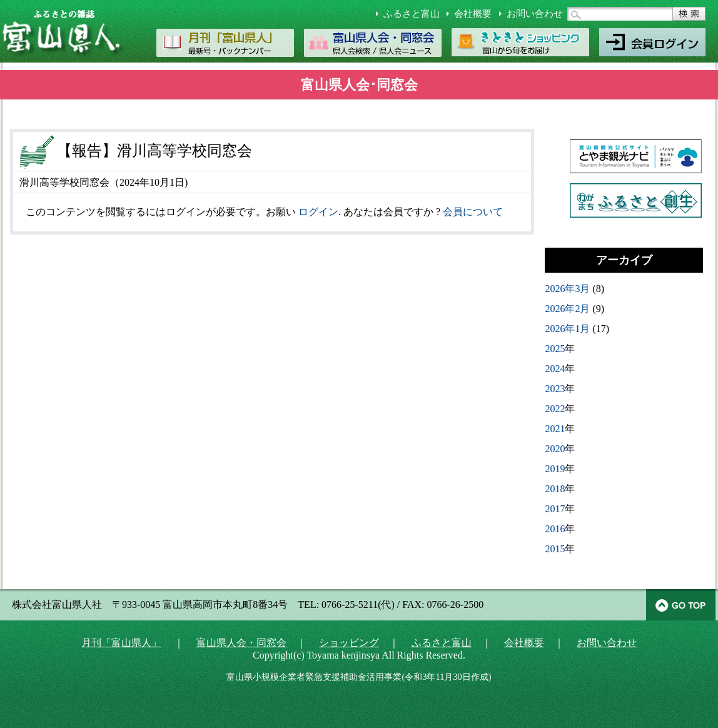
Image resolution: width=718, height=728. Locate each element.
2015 (555, 549)
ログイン (318, 212)
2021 (555, 429)
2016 (555, 529)
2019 (555, 469)
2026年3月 (567, 289)
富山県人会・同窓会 (241, 643)
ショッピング (349, 643)
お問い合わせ (535, 14)
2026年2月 (567, 309)
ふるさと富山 (412, 14)
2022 (555, 409)
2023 (555, 389)
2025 (555, 349)
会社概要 (473, 14)
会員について (473, 212)
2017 (555, 509)
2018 (555, 489)
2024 (555, 369)
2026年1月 (567, 329)
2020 (555, 449)
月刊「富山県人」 (121, 643)
